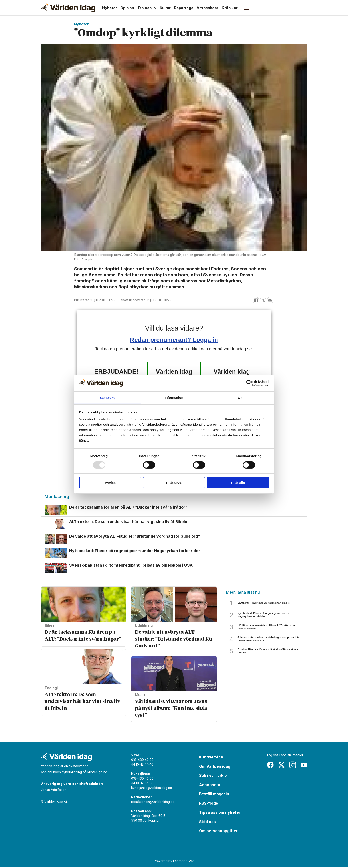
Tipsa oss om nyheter (220, 813)
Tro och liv (147, 8)
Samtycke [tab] (108, 398)
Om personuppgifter (218, 832)
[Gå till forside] (68, 8)
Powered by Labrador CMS (174, 861)
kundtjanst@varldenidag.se (152, 788)
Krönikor (230, 8)
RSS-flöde (209, 804)
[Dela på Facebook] (256, 300)
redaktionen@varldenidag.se (153, 802)
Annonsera (210, 786)
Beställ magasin (214, 795)
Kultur (165, 8)
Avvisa (110, 483)
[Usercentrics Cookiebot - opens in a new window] (250, 383)
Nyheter (110, 8)
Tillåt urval (174, 483)
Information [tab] (174, 398)
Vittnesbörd (208, 8)
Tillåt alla (238, 483)
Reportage (184, 8)
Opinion (127, 8)
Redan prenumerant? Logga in (174, 340)
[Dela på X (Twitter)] (263, 300)
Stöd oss (207, 822)
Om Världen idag (215, 767)
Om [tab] (240, 398)
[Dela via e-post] (270, 300)
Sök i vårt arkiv (213, 776)
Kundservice (211, 758)
